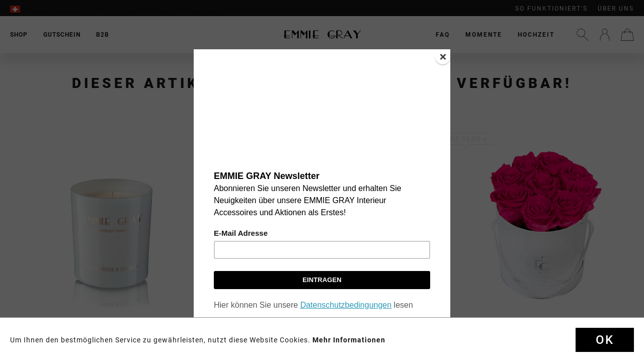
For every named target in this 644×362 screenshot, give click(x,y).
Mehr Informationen (349, 340)
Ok (605, 340)
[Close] (443, 57)
